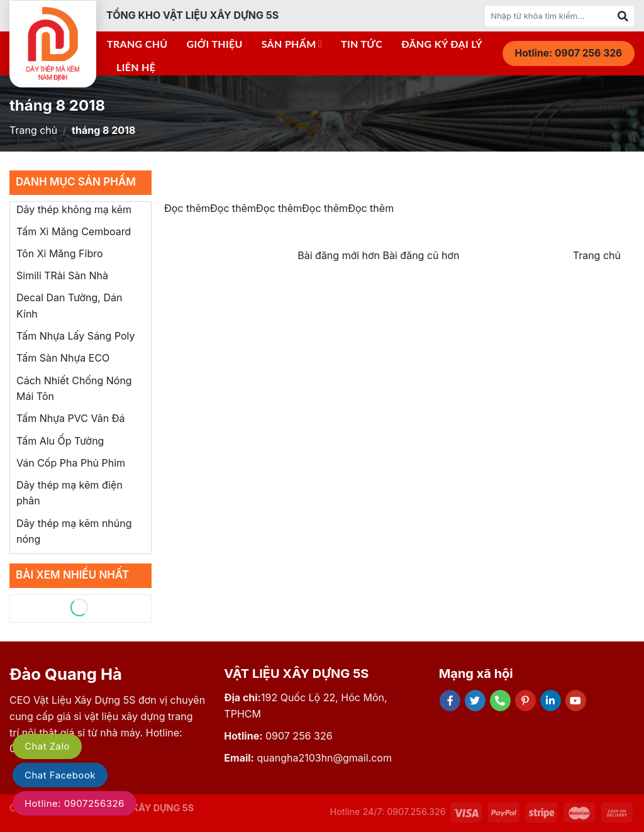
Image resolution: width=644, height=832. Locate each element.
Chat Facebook (60, 775)
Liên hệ (136, 67)
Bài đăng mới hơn (340, 255)
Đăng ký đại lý (442, 44)
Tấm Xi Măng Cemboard (74, 231)
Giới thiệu (215, 44)
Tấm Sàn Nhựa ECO (63, 358)
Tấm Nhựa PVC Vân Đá (70, 418)
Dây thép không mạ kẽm (74, 209)
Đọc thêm (187, 208)
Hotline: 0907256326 (75, 803)
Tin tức (362, 44)
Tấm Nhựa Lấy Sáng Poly (76, 336)
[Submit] (623, 16)
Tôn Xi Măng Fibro (60, 253)
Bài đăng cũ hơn (421, 255)
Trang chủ (137, 44)
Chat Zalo (47, 746)
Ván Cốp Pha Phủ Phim (71, 463)
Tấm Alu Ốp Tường (60, 441)
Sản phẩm (292, 44)
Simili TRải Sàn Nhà (62, 275)
